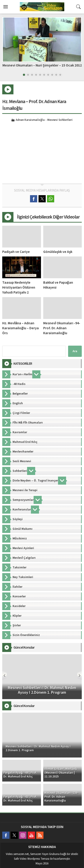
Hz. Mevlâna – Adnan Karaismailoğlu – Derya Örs (20, 328)
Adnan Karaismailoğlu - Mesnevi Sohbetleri (44, 120)
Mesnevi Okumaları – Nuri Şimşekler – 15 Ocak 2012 (42, 65)
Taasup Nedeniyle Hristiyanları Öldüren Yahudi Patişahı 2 (19, 287)
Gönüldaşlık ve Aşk (58, 252)
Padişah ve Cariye (16, 252)
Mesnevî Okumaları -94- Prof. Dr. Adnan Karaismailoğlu (62, 328)
